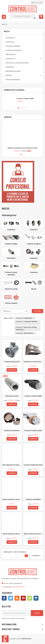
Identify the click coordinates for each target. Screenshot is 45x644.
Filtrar (37, 311)
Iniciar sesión (37, 3)
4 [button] (27, 108)
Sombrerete (34, 230)
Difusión (34, 289)
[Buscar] (23, 16)
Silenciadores (11, 258)
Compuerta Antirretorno (12, 431)
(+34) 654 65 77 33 (18, 587)
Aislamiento (34, 272)
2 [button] (21, 108)
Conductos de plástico (34, 244)
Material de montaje (11, 289)
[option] (22, 100)
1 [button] (18, 108)
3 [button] (24, 108)
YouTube (23, 598)
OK (37, 613)
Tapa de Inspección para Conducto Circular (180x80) (12, 499)
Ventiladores (11, 230)
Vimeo (30, 598)
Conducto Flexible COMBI (25, 99)
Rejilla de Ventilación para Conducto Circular (23, 148)
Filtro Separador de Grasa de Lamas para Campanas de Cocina (12, 465)
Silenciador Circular (12, 396)
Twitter (11, 598)
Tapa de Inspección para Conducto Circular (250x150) (12, 534)
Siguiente (37, 556)
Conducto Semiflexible (33, 499)
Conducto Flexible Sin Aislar (33, 465)
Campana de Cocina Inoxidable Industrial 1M (33, 362)
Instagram (36, 598)
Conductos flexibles (11, 244)
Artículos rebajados (11, 303)
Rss (17, 598)
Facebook (4, 598)
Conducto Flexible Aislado (33, 431)
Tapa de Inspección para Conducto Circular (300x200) (33, 534)
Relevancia (7, 311)
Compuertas (34, 258)
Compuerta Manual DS (12, 362)
